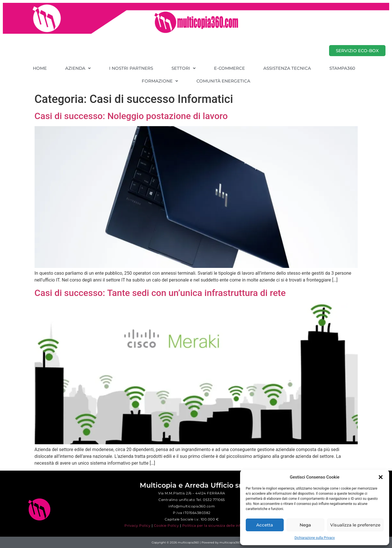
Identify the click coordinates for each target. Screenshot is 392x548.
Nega (305, 525)
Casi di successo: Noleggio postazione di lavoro (131, 116)
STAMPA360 (342, 68)
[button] (381, 477)
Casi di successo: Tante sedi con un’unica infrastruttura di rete (160, 293)
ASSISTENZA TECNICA (287, 68)
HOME (40, 68)
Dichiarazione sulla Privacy (315, 538)
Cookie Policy (167, 525)
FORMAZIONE (160, 81)
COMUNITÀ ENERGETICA (223, 81)
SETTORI (184, 68)
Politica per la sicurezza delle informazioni (221, 525)
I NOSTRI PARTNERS (131, 68)
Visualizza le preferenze (355, 525)
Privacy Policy (137, 525)
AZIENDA (78, 68)
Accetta (265, 525)
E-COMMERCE (229, 68)
